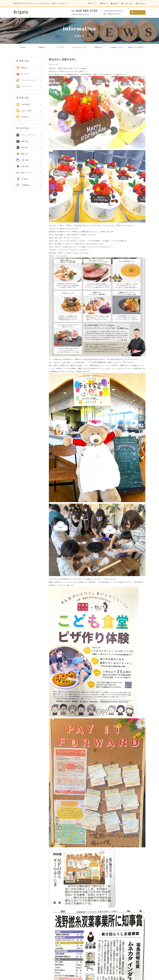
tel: (84, 11)
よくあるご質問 (127, 4)
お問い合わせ (141, 4)
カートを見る (138, 12)
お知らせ (104, 4)
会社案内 (114, 4)
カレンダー (93, 4)
